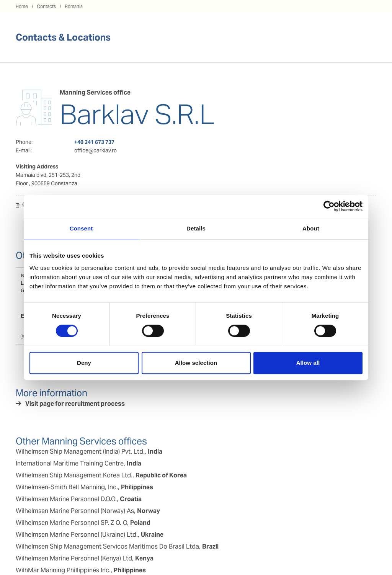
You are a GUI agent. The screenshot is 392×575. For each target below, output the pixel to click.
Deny (84, 363)
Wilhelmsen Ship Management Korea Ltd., (101, 475)
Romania (74, 6)
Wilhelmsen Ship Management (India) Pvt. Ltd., (89, 452)
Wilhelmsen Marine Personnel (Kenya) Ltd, (85, 558)
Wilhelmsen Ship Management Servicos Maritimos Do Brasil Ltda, (117, 546)
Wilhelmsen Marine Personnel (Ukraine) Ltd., (90, 535)
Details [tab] (196, 228)
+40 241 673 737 (94, 142)
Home (22, 6)
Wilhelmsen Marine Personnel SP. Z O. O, (83, 523)
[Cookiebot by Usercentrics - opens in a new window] (329, 206)
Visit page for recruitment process (75, 404)
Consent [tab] (81, 228)
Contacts (46, 6)
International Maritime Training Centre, (78, 463)
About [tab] (311, 228)
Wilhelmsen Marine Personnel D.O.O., (79, 499)
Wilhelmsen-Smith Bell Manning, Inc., (84, 487)
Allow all (308, 363)
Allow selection (196, 363)
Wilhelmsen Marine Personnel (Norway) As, (88, 511)
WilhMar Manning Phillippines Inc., (81, 570)
